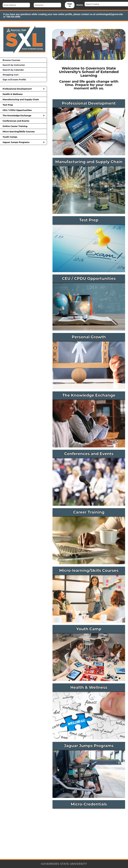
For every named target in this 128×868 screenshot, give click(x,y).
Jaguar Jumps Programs (23, 142)
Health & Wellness (23, 94)
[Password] (47, 5)
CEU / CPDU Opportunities (23, 110)
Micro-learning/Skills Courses (23, 131)
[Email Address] (16, 5)
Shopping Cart (11, 75)
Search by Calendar (13, 70)
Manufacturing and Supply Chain (23, 99)
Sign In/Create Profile (14, 80)
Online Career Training (23, 126)
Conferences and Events (23, 121)
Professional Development (23, 89)
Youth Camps (23, 137)
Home (80, 5)
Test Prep (23, 105)
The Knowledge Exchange (23, 115)
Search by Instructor (14, 65)
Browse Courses (11, 60)
